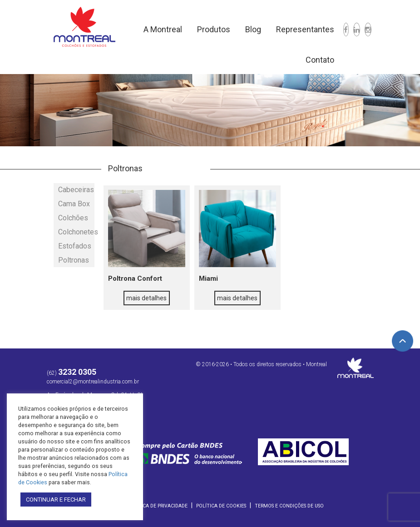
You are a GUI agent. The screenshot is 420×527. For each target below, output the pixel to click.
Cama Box (74, 204)
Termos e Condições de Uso (289, 506)
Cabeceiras (76, 190)
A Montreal (163, 29)
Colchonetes (76, 232)
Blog (253, 29)
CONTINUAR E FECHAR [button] (56, 500)
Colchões (73, 218)
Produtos (214, 29)
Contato (320, 60)
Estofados (75, 246)
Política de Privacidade (158, 506)
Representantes (305, 29)
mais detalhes (146, 298)
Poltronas (74, 260)
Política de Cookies (221, 506)
